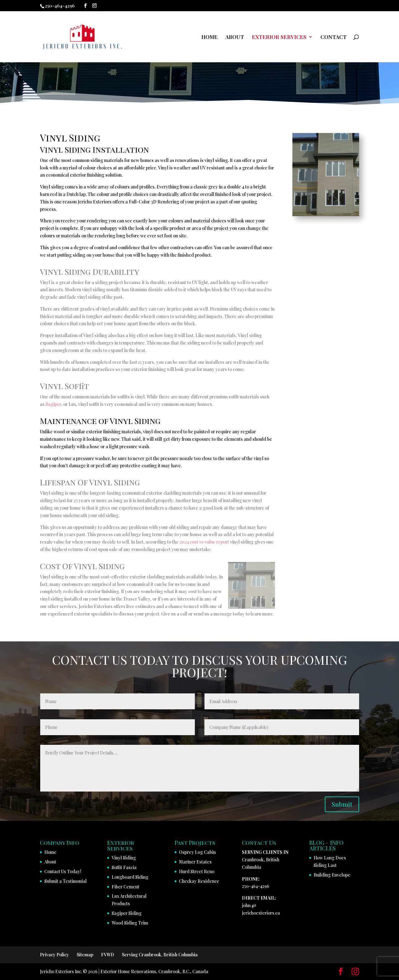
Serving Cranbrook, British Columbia (160, 955)
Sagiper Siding (127, 913)
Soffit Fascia (124, 867)
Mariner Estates (195, 862)
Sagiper (53, 404)
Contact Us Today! (63, 871)
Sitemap (85, 955)
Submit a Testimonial (65, 881)
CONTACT (334, 37)
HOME (209, 37)
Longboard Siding (130, 877)
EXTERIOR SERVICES (279, 37)
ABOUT (235, 37)
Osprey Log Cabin (197, 852)
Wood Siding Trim (130, 923)
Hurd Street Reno (197, 871)
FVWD (108, 955)
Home (50, 852)
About (50, 862)
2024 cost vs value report (204, 542)
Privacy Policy (54, 955)
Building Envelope (332, 875)
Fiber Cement (125, 887)
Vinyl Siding (124, 858)
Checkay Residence (199, 881)
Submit (342, 804)
